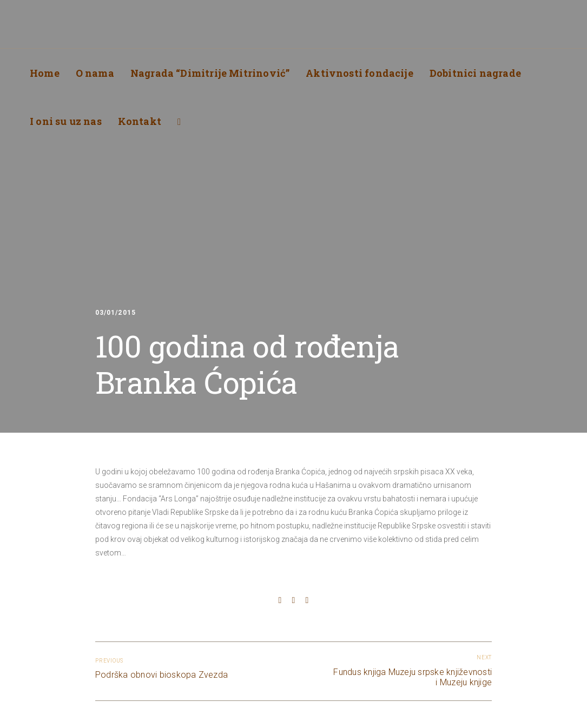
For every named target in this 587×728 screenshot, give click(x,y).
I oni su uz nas (66, 121)
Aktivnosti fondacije (360, 73)
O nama (95, 73)
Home (45, 73)
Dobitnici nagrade (475, 73)
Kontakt (140, 121)
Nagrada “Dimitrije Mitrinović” (210, 73)
